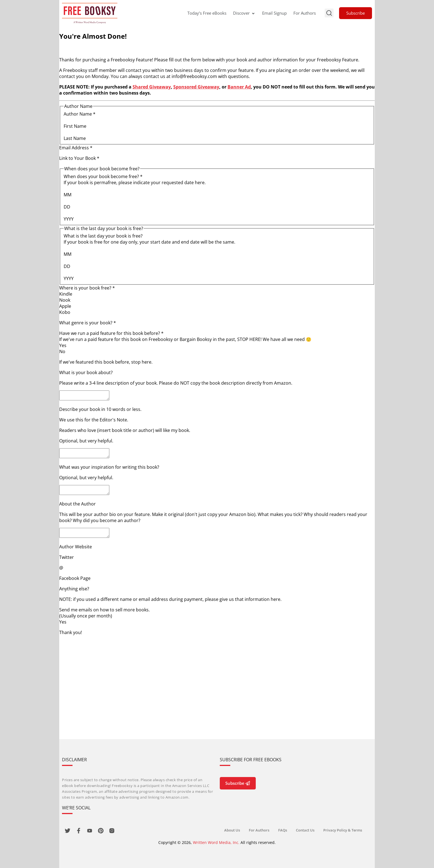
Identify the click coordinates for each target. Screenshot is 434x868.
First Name (75, 126)
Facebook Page (75, 585)
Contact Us (305, 830)
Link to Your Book (79, 158)
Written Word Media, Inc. (216, 842)
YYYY (69, 219)
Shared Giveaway (152, 87)
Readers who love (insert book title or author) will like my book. (125, 432)
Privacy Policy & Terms (343, 830)
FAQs (283, 830)
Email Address (76, 148)
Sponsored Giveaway (196, 87)
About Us (232, 830)
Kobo (65, 312)
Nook (65, 300)
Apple (65, 306)
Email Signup (274, 13)
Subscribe (356, 13)
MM (68, 195)
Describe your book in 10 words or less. (100, 411)
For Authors (305, 13)
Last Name (75, 138)
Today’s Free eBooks (207, 13)
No (62, 351)
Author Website (76, 553)
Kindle (66, 294)
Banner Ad (239, 87)
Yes (63, 345)
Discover (244, 13)
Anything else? (74, 595)
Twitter (67, 564)
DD (67, 207)
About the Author (77, 509)
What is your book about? (86, 372)
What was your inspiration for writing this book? (109, 470)
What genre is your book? (88, 323)
